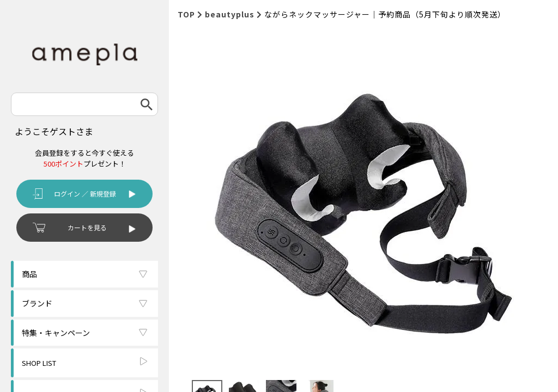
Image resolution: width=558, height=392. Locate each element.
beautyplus (230, 14)
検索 (147, 104)
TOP (186, 14)
